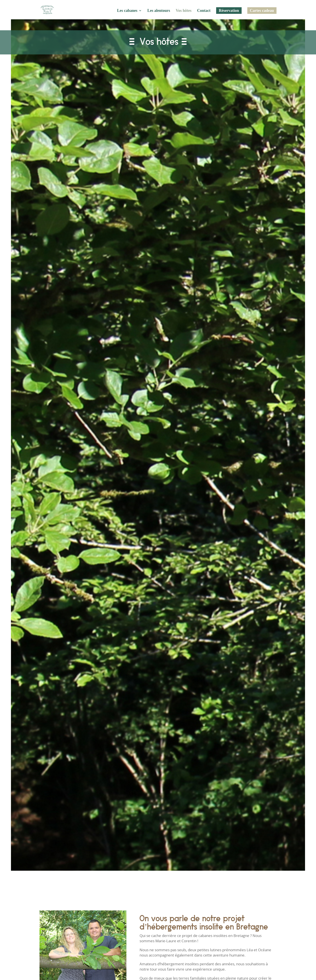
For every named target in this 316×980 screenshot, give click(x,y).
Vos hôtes (184, 11)
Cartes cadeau (262, 11)
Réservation (229, 11)
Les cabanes (127, 11)
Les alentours (159, 11)
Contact (204, 11)
